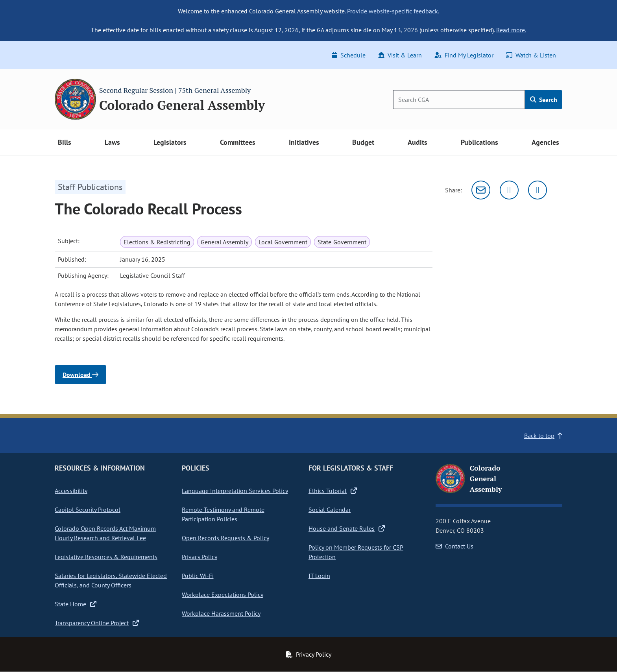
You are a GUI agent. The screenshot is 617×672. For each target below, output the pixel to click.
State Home (76, 604)
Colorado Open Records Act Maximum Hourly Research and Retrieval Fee (105, 533)
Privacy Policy (200, 557)
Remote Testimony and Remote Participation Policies (223, 514)
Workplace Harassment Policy (221, 613)
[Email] (481, 190)
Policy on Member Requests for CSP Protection (356, 552)
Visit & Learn (400, 55)
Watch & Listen (531, 55)
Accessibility (71, 491)
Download (80, 375)
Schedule (349, 55)
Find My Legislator (464, 55)
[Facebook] (538, 190)
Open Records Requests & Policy (225, 538)
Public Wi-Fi (198, 576)
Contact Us (454, 546)
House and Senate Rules (347, 528)
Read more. (511, 30)
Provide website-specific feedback (393, 11)
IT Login (319, 576)
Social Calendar (330, 510)
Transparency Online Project (97, 623)
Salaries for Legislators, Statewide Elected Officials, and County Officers (111, 580)
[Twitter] (509, 190)
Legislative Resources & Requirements (106, 557)
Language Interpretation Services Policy (235, 491)
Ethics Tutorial (333, 491)
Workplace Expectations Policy (223, 594)
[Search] (459, 100)
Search (544, 100)
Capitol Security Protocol (88, 510)
